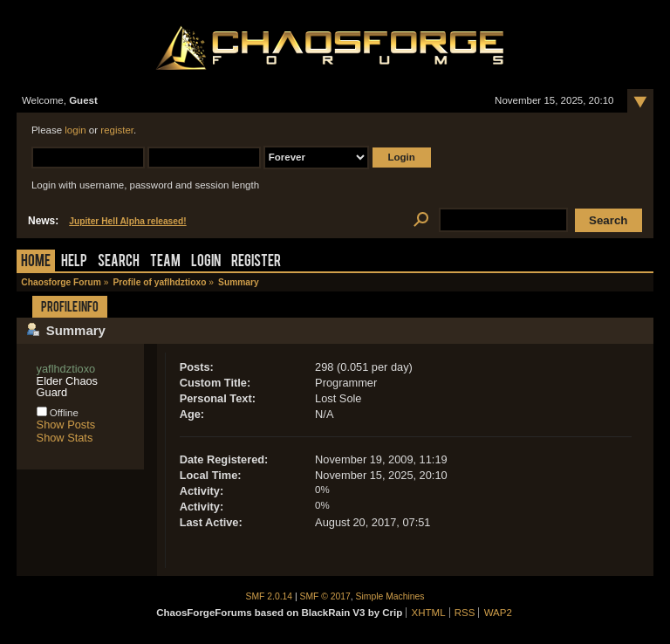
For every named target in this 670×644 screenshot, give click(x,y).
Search (119, 262)
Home (36, 262)
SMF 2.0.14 (270, 596)
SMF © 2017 (325, 596)
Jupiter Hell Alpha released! (127, 221)
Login (206, 262)
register (117, 130)
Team (165, 262)
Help (74, 262)
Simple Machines (390, 596)
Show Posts (66, 425)
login (75, 130)
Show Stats (65, 438)
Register (256, 262)
